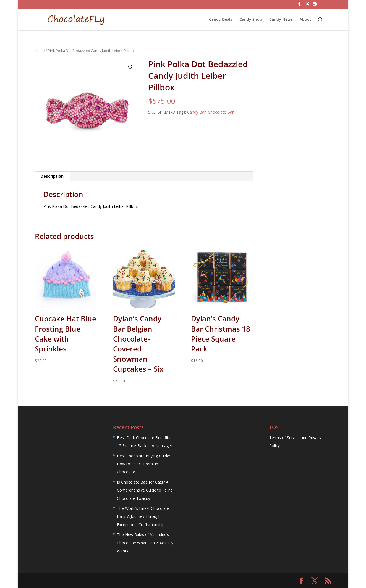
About (305, 20)
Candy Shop (251, 20)
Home (40, 51)
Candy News (281, 20)
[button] (131, 67)
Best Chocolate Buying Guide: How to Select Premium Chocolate (143, 464)
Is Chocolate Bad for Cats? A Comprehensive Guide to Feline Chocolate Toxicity (145, 490)
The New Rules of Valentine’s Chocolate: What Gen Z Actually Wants (145, 543)
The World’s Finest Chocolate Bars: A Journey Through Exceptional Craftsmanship (143, 516)
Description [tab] (52, 176)
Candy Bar (196, 112)
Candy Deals (221, 20)
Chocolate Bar (221, 112)
